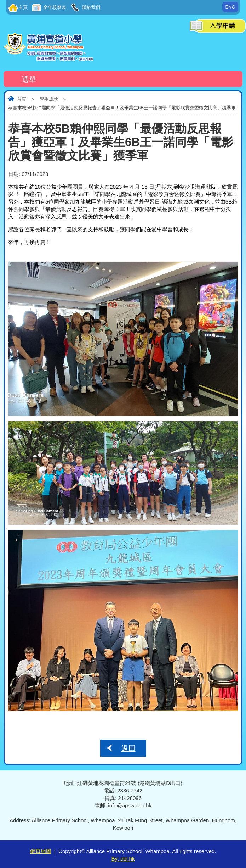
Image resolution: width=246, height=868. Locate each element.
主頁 (23, 7)
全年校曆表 (54, 7)
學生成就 (49, 99)
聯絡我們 (90, 7)
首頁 (22, 99)
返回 (128, 748)
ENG (230, 7)
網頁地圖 (41, 851)
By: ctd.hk (123, 859)
